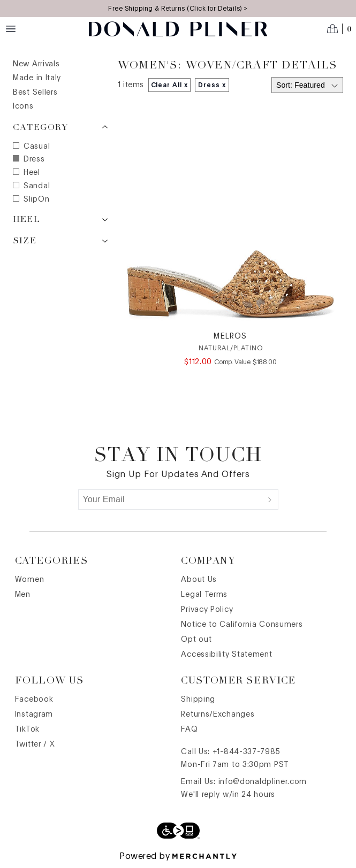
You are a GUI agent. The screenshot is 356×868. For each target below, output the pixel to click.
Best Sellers (35, 93)
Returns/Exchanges (218, 715)
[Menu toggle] (11, 29)
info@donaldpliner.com (263, 782)
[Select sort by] (307, 85)
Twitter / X (35, 744)
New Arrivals (36, 64)
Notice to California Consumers (242, 625)
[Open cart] (339, 29)
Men (23, 595)
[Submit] (270, 500)
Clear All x (170, 85)
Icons (23, 106)
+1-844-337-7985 (247, 752)
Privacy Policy (207, 610)
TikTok (27, 729)
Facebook (34, 700)
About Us (199, 580)
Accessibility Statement (226, 655)
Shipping (198, 700)
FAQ (189, 729)
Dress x (212, 85)
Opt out (196, 640)
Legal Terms (204, 595)
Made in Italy (37, 78)
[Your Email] (170, 500)
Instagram (34, 715)
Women (30, 580)
